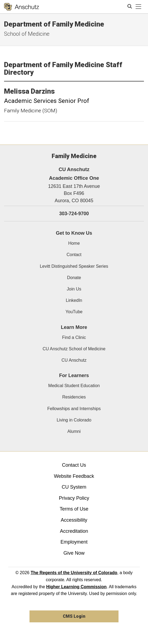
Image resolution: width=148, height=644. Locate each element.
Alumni (74, 431)
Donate (74, 278)
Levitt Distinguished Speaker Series (74, 266)
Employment (74, 542)
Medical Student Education (74, 386)
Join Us (74, 289)
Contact (74, 255)
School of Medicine (27, 34)
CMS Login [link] (74, 616)
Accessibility (74, 520)
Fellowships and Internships (74, 409)
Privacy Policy (74, 498)
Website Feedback (74, 476)
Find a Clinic (74, 337)
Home (74, 243)
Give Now (74, 553)
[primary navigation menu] (139, 7)
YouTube (74, 312)
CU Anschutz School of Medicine (74, 349)
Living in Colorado (74, 420)
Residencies (74, 397)
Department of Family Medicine (54, 24)
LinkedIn (74, 300)
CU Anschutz (74, 360)
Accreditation (74, 531)
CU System (74, 487)
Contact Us (74, 465)
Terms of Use (74, 509)
